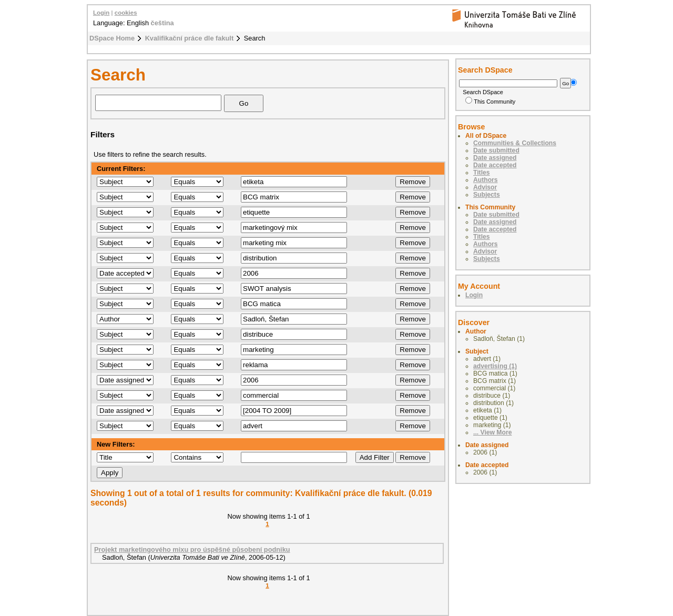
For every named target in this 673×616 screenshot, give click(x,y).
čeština (162, 23)
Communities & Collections (515, 143)
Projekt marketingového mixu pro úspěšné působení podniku (192, 549)
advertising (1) (495, 366)
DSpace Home (112, 38)
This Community (490, 102)
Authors (486, 180)
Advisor (485, 187)
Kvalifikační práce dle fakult (190, 38)
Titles (482, 173)
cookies (126, 13)
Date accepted (495, 165)
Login (101, 13)
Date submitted (496, 150)
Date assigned (495, 158)
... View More (492, 432)
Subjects (487, 195)
